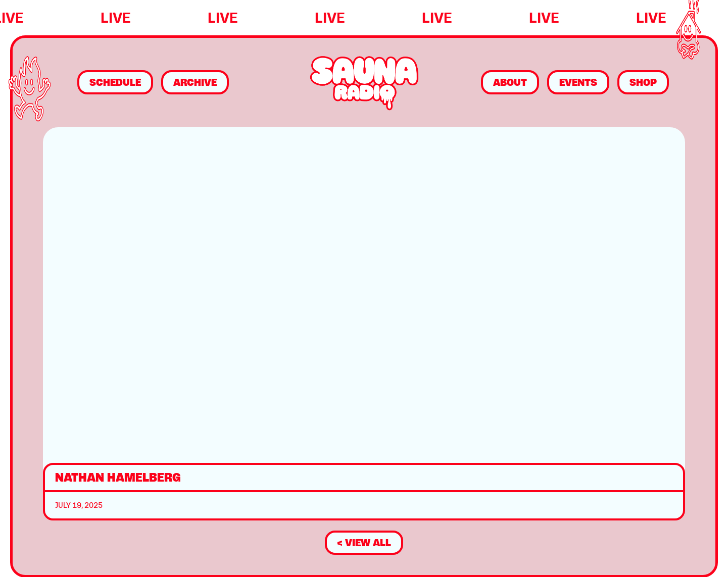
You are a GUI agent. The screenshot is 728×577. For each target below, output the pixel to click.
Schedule (115, 82)
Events (578, 82)
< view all (364, 543)
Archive (195, 82)
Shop (643, 82)
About (510, 82)
